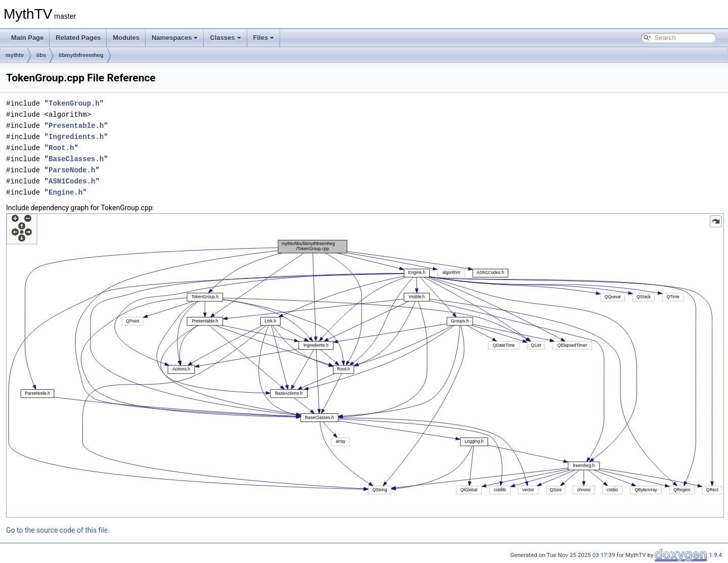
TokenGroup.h (74, 103)
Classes (225, 38)
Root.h (61, 148)
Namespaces (175, 38)
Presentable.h (76, 126)
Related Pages (78, 38)
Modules (126, 38)
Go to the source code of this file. (58, 530)
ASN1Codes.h (72, 181)
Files (264, 38)
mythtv (15, 55)
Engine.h (65, 192)
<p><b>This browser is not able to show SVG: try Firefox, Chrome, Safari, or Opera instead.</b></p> (365, 365)
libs (41, 55)
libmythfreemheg (81, 55)
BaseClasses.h (76, 159)
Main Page (27, 38)
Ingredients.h (76, 137)
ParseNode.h (72, 170)
